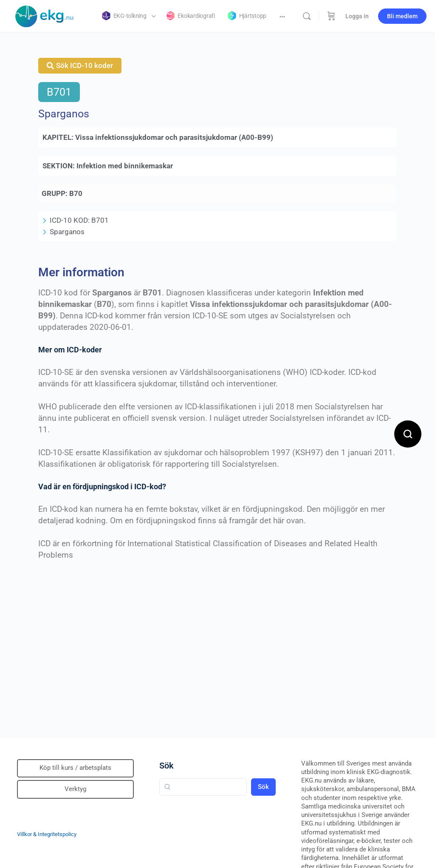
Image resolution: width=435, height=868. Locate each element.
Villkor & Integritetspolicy (47, 834)
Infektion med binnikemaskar (125, 166)
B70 (76, 193)
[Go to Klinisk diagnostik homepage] (45, 15)
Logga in (357, 16)
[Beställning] (331, 16)
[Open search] (408, 434)
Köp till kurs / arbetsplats (75, 768)
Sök (167, 766)
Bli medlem (402, 16)
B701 (59, 92)
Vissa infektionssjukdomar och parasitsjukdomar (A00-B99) (174, 137)
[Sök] (307, 16)
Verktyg (75, 789)
